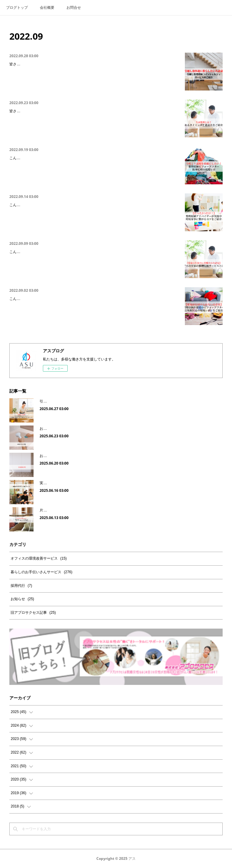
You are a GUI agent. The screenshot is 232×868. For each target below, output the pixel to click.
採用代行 (21, 586)
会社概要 (47, 8)
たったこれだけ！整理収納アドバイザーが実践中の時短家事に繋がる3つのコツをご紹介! (94, 206)
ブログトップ (17, 8)
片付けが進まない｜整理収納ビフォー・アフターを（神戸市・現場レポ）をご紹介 (107, 510)
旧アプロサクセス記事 (33, 613)
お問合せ (74, 8)
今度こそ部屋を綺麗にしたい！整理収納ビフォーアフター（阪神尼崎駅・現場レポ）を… (94, 159)
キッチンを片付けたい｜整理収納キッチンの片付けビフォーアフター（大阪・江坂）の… (94, 299)
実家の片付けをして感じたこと (65, 483)
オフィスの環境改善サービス (39, 558)
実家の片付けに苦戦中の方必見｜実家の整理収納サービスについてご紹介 (79, 253)
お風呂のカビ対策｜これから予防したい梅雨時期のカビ (85, 429)
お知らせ (22, 599)
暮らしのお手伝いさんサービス (41, 572)
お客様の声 (49, 456)
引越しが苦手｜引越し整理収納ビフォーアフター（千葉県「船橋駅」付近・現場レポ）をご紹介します (123, 401)
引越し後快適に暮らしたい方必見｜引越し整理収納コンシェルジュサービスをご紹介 (90, 65)
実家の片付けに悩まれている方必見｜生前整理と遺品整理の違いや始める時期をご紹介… (94, 112)
